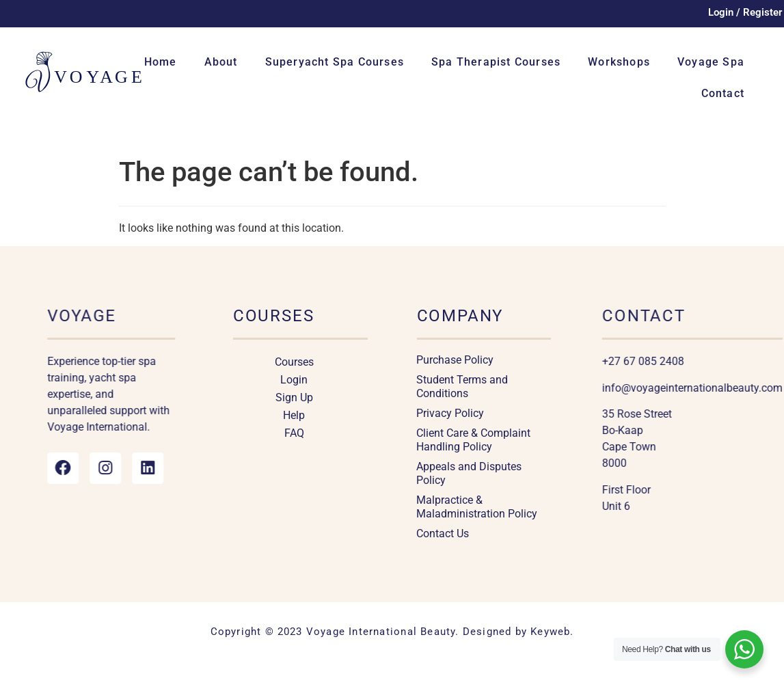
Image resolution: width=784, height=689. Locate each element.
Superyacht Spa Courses (335, 62)
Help (294, 415)
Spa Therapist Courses (496, 62)
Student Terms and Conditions (462, 387)
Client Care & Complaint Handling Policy (473, 440)
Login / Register (745, 12)
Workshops (619, 62)
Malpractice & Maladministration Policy (477, 507)
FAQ (294, 433)
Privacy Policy (450, 413)
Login (294, 380)
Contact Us (443, 533)
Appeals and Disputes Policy (469, 473)
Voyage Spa (711, 62)
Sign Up (294, 397)
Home (161, 62)
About (221, 62)
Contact (723, 93)
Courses (294, 362)
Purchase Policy (455, 360)
